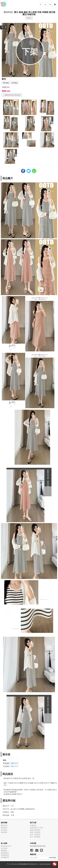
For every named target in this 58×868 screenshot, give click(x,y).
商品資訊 (29, 18)
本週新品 (33, 825)
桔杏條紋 (15, 83)
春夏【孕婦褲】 (35, 832)
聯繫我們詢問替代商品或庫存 (12, 95)
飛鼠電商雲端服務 (45, 864)
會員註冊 (4, 846)
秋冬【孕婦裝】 (35, 834)
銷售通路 (4, 832)
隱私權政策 (5, 853)
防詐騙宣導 (5, 857)
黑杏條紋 (6, 83)
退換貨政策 (5, 855)
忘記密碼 (4, 848)
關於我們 (4, 825)
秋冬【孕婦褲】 (35, 837)
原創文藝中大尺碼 (36, 828)
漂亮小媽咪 (14, 864)
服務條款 (4, 851)
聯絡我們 (4, 828)
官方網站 (4, 830)
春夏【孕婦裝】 (35, 830)
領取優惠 (53, 858)
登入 (10, 846)
